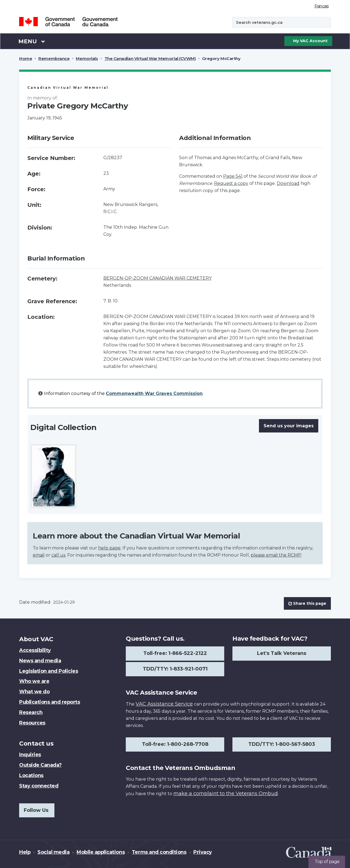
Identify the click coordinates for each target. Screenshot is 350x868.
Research (31, 712)
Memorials (87, 58)
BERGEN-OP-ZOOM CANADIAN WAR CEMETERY (157, 278)
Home (26, 58)
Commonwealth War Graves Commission (154, 393)
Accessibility (35, 650)
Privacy (203, 852)
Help (25, 852)
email (39, 555)
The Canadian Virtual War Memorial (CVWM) (150, 58)
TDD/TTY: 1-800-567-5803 (282, 744)
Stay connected (39, 786)
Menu (32, 41)
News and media (40, 661)
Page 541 (233, 176)
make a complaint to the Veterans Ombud (226, 793)
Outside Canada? (40, 765)
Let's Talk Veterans (282, 653)
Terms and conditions (159, 852)
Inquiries (30, 755)
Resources (32, 723)
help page (109, 548)
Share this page (307, 603)
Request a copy (231, 183)
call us (58, 555)
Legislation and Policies (49, 671)
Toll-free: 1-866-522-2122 (175, 653)
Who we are (34, 681)
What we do (34, 692)
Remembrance (54, 58)
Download (288, 183)
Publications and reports (49, 702)
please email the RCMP (276, 555)
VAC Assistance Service (164, 704)
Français (322, 6)
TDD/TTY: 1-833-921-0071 (175, 669)
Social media (53, 852)
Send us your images (289, 426)
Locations (31, 775)
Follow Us (36, 810)
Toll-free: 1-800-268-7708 (175, 744)
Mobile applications (101, 852)
